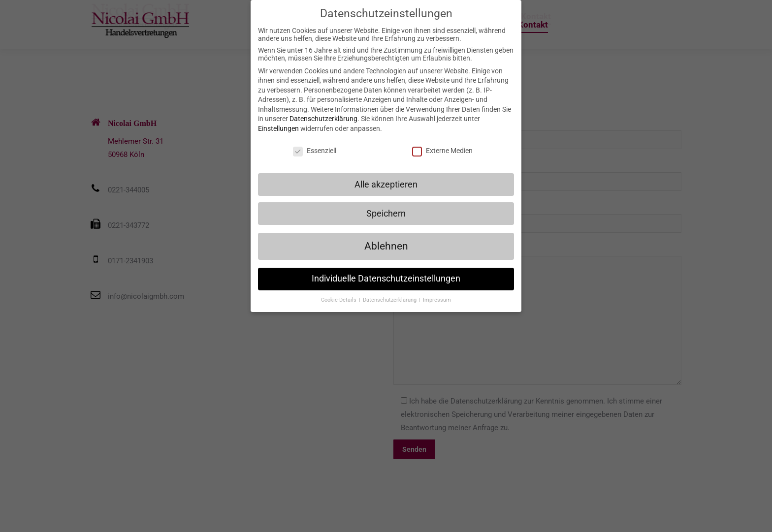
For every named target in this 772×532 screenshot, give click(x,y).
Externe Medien (442, 151)
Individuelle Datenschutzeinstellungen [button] (386, 279)
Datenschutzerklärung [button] (390, 300)
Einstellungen (278, 128)
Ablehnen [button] (386, 246)
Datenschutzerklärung (323, 119)
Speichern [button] (386, 213)
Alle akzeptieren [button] (386, 184)
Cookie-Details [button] (339, 300)
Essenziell (315, 151)
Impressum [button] (437, 300)
